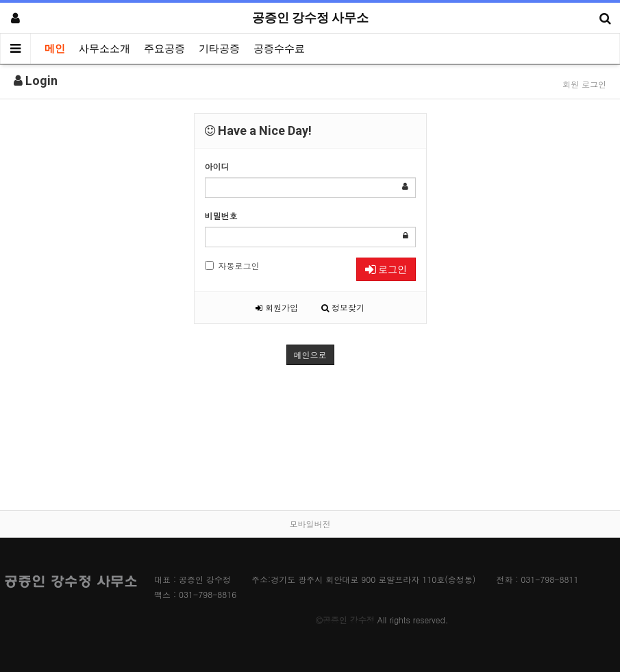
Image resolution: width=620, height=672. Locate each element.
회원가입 (277, 307)
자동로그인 (232, 265)
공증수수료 (279, 49)
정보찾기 (343, 307)
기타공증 (219, 49)
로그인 (386, 269)
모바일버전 (310, 524)
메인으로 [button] (310, 354)
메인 (55, 49)
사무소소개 (104, 49)
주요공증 (164, 49)
